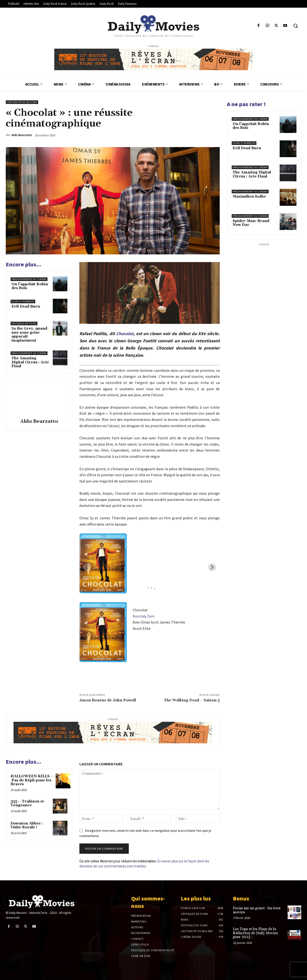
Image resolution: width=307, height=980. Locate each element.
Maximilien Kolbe (249, 197)
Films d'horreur (23, 301)
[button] (295, 26)
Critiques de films (24, 324)
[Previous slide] (87, 567)
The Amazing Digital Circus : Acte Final (30, 362)
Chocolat (125, 334)
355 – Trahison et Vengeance (27, 803)
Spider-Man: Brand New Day (251, 223)
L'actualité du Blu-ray (22, 102)
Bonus (241, 898)
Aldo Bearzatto (21, 135)
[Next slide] (212, 567)
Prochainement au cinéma (29, 279)
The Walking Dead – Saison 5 (192, 700)
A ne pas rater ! (246, 104)
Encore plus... (24, 264)
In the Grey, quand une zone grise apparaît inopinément (29, 335)
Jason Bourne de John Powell (108, 700)
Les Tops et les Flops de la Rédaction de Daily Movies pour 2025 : (255, 933)
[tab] (145, 587)
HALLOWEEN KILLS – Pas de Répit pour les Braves (32, 780)
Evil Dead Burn (26, 307)
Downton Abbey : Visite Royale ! (27, 825)
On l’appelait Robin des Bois (30, 286)
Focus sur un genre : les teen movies (257, 910)
